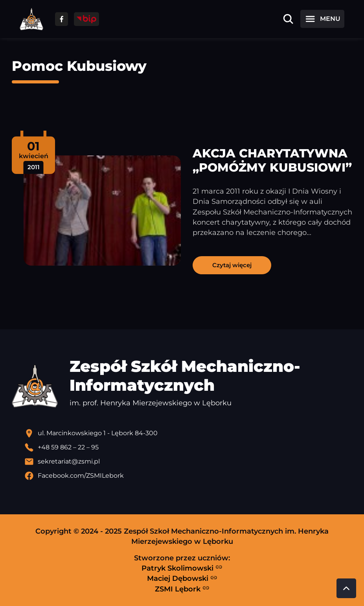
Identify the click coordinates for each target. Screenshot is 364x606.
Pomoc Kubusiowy (79, 66)
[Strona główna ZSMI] (31, 19)
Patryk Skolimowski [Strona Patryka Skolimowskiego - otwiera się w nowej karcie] (182, 568)
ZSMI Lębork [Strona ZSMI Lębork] (182, 589)
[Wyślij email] (188, 462)
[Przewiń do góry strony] (346, 588)
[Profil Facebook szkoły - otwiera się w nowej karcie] (188, 476)
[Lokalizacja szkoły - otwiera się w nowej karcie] (188, 433)
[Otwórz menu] (322, 19)
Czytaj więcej (232, 265)
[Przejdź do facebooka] (62, 19)
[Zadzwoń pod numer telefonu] (188, 447)
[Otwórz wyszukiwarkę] (288, 19)
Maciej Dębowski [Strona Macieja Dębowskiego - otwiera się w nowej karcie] (182, 578)
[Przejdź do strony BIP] (86, 19)
